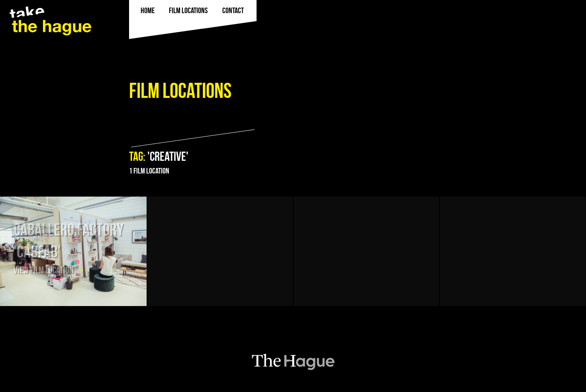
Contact (233, 10)
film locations (188, 10)
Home (148, 10)
